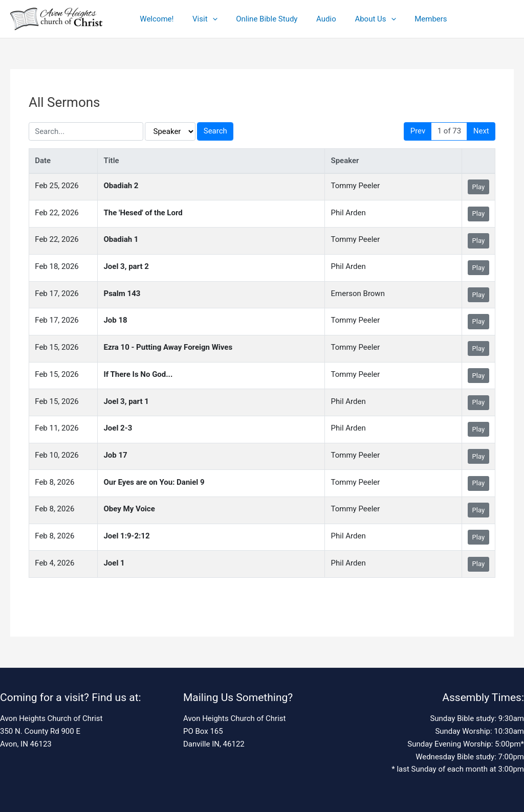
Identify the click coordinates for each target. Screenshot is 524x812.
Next (481, 131)
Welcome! (155, 19)
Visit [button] (200, 19)
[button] (208, 19)
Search (215, 131)
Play (479, 187)
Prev (418, 131)
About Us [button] (360, 19)
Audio (314, 19)
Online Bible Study (258, 19)
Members (412, 19)
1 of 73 (450, 131)
